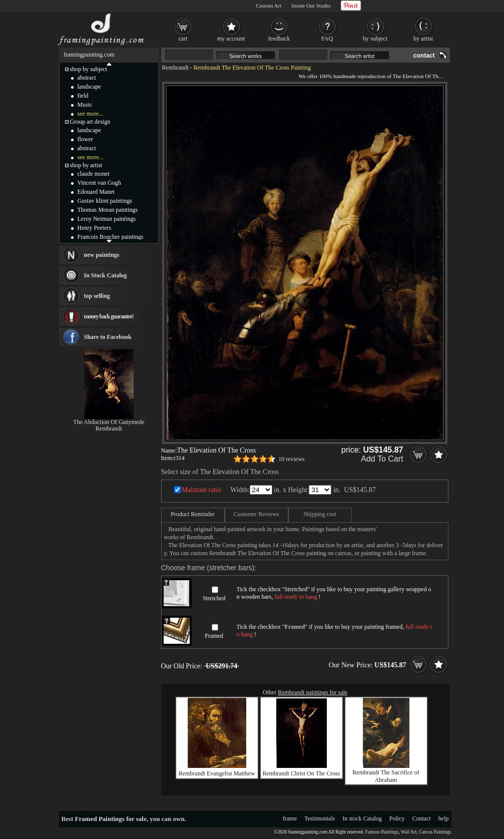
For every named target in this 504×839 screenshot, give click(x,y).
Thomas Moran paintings (108, 210)
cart (183, 39)
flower (85, 139)
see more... (91, 114)
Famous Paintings (382, 832)
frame (290, 818)
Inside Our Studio (311, 6)
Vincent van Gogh (99, 183)
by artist (423, 39)
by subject (375, 39)
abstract (87, 78)
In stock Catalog (362, 818)
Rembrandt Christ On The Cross (301, 773)
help (444, 818)
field (83, 96)
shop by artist (86, 165)
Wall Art (409, 832)
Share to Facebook (108, 337)
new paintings (102, 255)
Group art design (90, 122)
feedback (279, 39)
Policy (397, 818)
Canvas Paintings (435, 832)
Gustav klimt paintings (105, 201)
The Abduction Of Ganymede (109, 422)
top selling (97, 296)
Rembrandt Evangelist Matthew (217, 773)
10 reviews (291, 459)
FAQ (327, 39)
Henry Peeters (95, 228)
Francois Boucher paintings (111, 237)
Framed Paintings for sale (111, 819)
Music (85, 105)
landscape (89, 87)
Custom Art (269, 6)
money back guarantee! (109, 316)
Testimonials (320, 818)
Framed (214, 636)
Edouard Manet (96, 192)
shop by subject (89, 69)
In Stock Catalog (106, 275)
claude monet (94, 174)
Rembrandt (175, 68)
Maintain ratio (202, 490)
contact (424, 56)
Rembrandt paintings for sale (313, 692)
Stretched (214, 598)
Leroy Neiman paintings (107, 219)
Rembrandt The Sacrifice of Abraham (386, 776)
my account (231, 39)
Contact (422, 818)
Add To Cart (382, 459)
